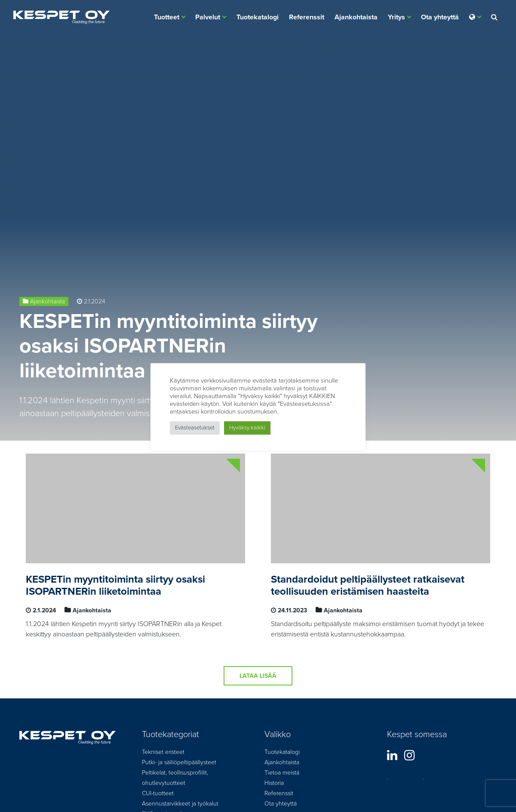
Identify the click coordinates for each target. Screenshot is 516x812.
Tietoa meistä (282, 773)
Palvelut (208, 17)
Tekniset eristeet (163, 752)
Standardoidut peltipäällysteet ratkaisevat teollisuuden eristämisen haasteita (368, 586)
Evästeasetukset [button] (195, 428)
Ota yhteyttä (440, 17)
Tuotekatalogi (258, 17)
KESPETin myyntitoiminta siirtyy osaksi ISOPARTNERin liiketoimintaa (169, 346)
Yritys (396, 17)
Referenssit (307, 17)
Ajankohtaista (356, 17)
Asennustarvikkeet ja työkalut (180, 804)
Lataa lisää (258, 676)
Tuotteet (167, 17)
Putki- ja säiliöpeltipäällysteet (179, 762)
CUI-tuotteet (158, 793)
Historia (274, 783)
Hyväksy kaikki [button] (247, 428)
